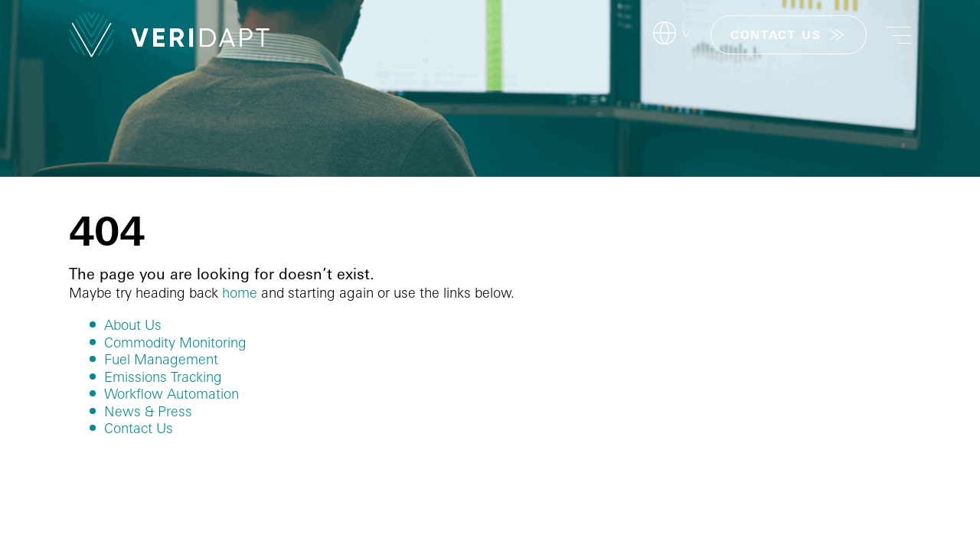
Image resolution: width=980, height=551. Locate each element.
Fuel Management (161, 359)
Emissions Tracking (163, 377)
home (240, 292)
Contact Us (139, 428)
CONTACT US (776, 35)
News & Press (148, 411)
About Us (133, 324)
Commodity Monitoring (175, 342)
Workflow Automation (171, 393)
